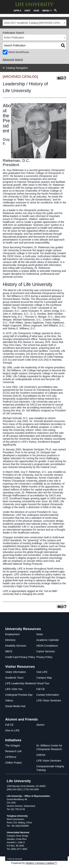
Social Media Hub (15, 706)
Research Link (13, 751)
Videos (9, 700)
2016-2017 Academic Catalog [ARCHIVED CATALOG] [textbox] (35, 23)
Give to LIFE (12, 730)
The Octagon (13, 746)
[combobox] (34, 23)
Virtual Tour (43, 683)
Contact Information (48, 695)
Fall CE (41, 689)
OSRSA (41, 755)
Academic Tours (14, 678)
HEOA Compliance (47, 646)
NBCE (9, 651)
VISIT (28, 11)
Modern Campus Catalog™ (41, 863)
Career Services (46, 651)
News (40, 634)
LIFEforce (11, 757)
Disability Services (16, 646)
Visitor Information (16, 672)
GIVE (36, 11)
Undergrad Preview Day (19, 695)
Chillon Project (13, 763)
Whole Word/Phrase (19, 52)
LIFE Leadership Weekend (20, 683)
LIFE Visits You (14, 689)
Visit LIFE (42, 672)
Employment (12, 634)
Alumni (40, 725)
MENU (46, 11)
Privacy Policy (44, 657)
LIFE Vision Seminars (49, 700)
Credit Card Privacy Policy (20, 657)
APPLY (17, 11)
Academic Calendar (48, 640)
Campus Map (44, 678)
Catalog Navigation (17, 68)
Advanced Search (13, 60)
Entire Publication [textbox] (14, 38)
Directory (10, 640)
